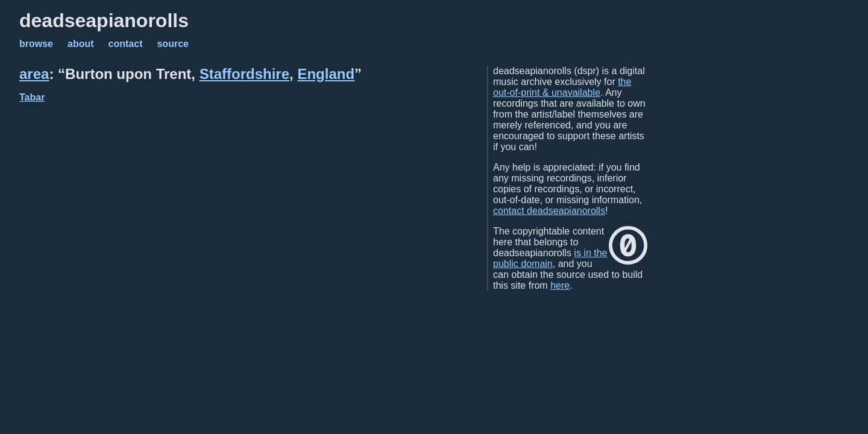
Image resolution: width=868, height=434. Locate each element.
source (172, 44)
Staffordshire (244, 74)
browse (36, 44)
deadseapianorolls (104, 20)
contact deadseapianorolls (549, 211)
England (326, 74)
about (81, 44)
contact (126, 44)
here (560, 285)
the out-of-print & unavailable (562, 87)
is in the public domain (550, 258)
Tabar (32, 97)
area (34, 74)
